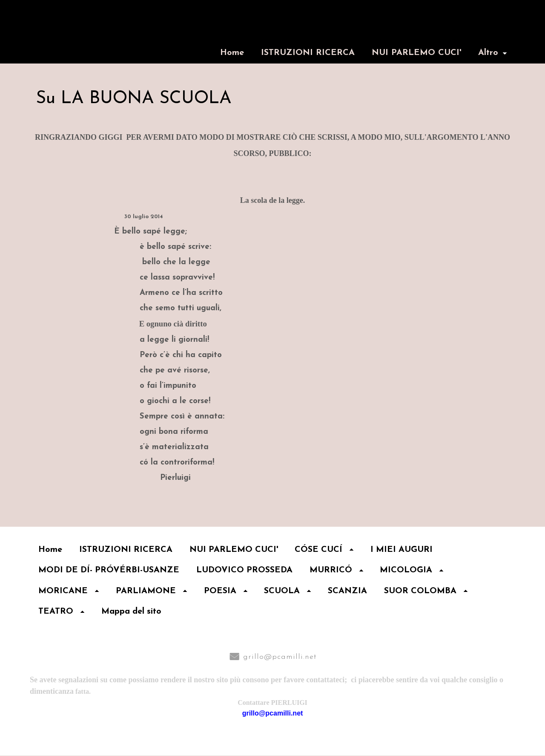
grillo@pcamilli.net (280, 657)
